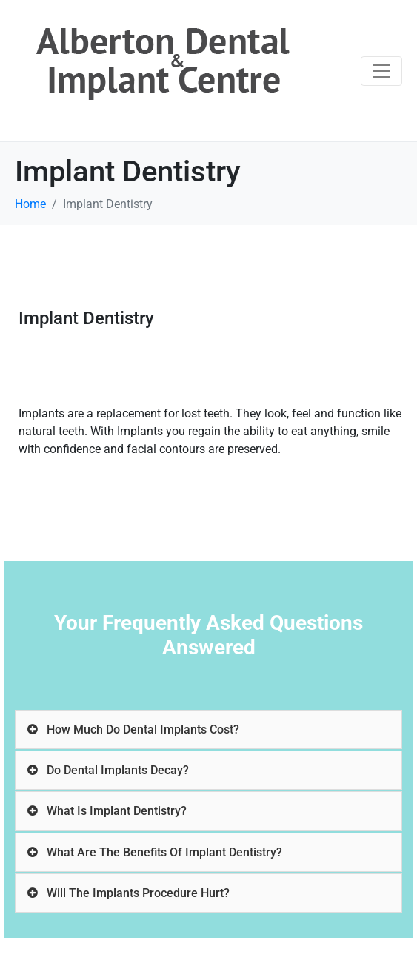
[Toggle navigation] (381, 71)
